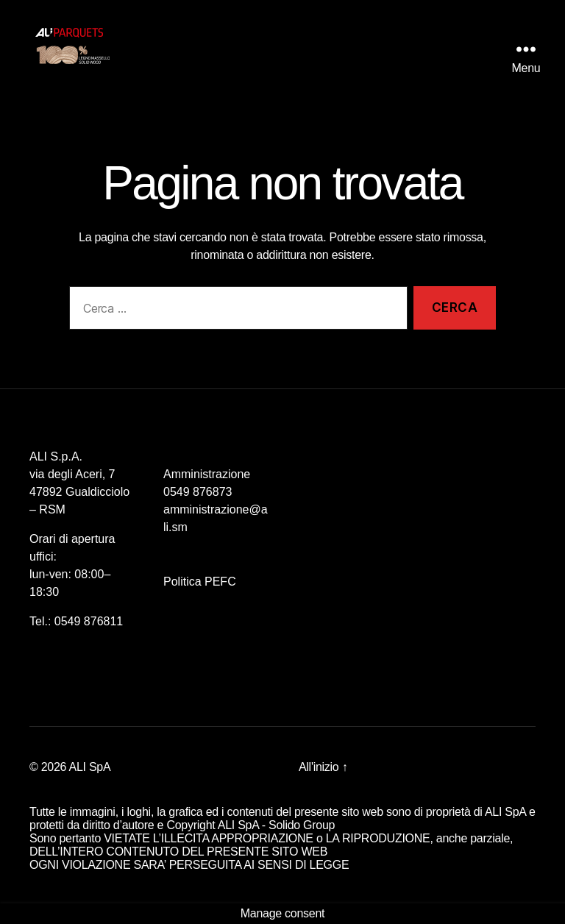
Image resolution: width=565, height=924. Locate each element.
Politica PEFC (200, 582)
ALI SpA (90, 767)
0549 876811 (89, 621)
